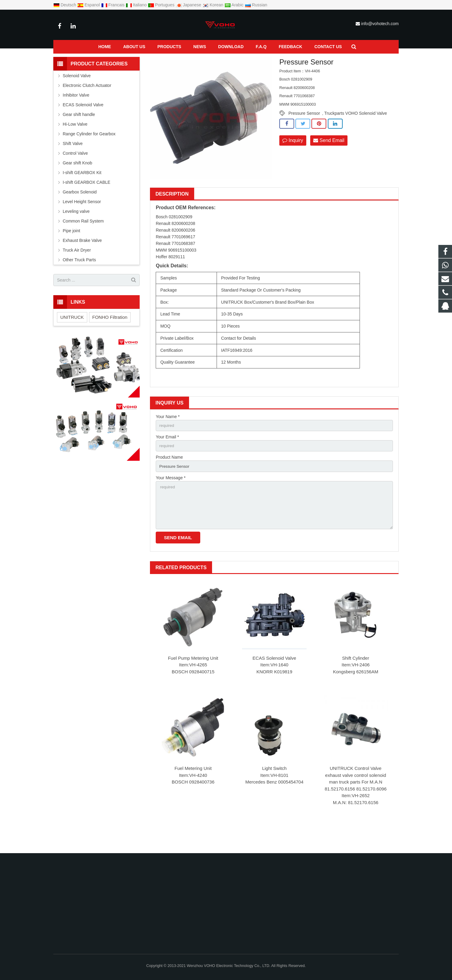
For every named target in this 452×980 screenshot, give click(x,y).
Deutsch (65, 5)
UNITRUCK (72, 335)
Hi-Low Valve (75, 143)
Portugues (162, 5)
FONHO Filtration (110, 335)
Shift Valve (73, 162)
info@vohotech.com (380, 24)
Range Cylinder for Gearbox (89, 152)
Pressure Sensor (151, 60)
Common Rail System (112, 60)
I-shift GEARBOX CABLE (86, 201)
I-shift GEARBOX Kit (82, 191)
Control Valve (75, 172)
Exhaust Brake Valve (82, 259)
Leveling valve (76, 230)
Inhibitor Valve (76, 114)
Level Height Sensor (82, 220)
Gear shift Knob (77, 181)
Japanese (189, 5)
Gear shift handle (79, 133)
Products (79, 60)
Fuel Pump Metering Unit (193, 681)
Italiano (137, 5)
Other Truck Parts (79, 278)
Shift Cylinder (356, 681)
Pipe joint (71, 249)
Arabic (235, 5)
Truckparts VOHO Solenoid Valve (356, 132)
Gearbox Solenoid (80, 210)
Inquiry (293, 159)
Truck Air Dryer (77, 269)
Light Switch (274, 791)
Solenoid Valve (77, 94)
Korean (213, 5)
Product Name (169, 477)
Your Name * (168, 435)
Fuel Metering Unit (193, 791)
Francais (113, 5)
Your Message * (171, 498)
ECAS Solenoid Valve (274, 681)
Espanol (89, 5)
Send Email (329, 159)
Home (58, 60)
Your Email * (167, 456)
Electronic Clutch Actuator (87, 104)
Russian (256, 5)
